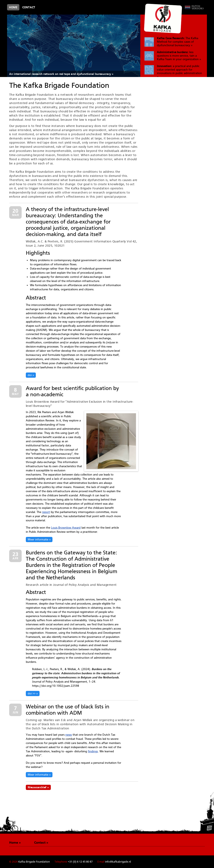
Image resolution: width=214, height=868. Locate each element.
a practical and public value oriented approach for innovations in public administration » (179, 71)
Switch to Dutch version (194, 7)
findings (93, 751)
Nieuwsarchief (37, 787)
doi (30, 375)
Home (13, 7)
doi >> (32, 693)
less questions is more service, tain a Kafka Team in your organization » (179, 56)
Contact (29, 7)
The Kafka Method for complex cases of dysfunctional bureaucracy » (178, 42)
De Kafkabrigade (163, 19)
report (46, 512)
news (69, 735)
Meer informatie (38, 539)
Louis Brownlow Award (66, 528)
